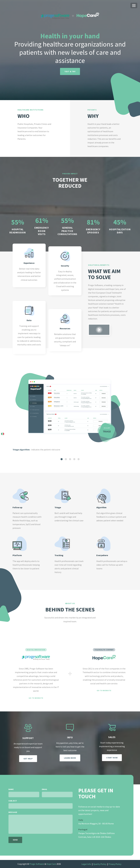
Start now (112, 758)
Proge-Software (37, 864)
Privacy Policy (115, 864)
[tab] (62, 459)
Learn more (70, 758)
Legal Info (86, 864)
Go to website (36, 698)
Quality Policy (100, 864)
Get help (28, 759)
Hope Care (51, 864)
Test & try (70, 71)
